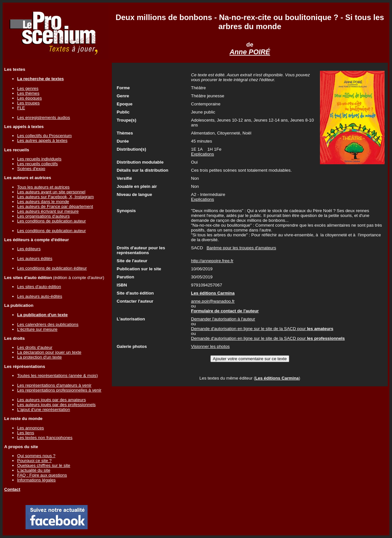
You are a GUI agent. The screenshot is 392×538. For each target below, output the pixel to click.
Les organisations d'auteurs (43, 216)
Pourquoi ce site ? (34, 461)
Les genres (28, 88)
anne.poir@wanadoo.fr (213, 301)
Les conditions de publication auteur (52, 221)
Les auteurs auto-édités (40, 296)
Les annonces (31, 428)
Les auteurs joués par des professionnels (56, 405)
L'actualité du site (34, 470)
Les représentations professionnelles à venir (59, 390)
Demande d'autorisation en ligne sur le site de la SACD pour (262, 329)
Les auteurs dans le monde (43, 202)
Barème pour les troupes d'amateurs (241, 248)
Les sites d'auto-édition (39, 287)
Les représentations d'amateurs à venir (54, 385)
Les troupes (28, 103)
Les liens (26, 433)
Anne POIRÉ (250, 52)
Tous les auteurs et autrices (43, 187)
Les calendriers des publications (48, 324)
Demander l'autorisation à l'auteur (223, 319)
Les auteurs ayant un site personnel (51, 192)
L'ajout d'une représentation (44, 409)
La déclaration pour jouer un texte (49, 352)
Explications (202, 154)
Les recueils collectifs (37, 164)
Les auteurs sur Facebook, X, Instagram (55, 197)
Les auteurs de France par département (55, 206)
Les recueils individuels (39, 159)
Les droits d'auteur (35, 347)
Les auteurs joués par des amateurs (52, 400)
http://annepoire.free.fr (212, 261)
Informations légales (36, 480)
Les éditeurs (29, 249)
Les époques (29, 98)
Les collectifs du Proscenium (44, 136)
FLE (21, 108)
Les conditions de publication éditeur (52, 268)
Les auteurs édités (35, 258)
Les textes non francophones (45, 438)
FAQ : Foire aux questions (42, 475)
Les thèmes (28, 93)
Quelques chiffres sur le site (44, 465)
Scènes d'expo (31, 169)
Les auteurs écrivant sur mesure (48, 211)
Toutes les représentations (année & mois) (58, 376)
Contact (12, 489)
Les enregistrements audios (44, 118)
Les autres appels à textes (42, 140)
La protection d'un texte (39, 357)
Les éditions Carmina (277, 378)
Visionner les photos (210, 346)
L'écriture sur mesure (37, 329)
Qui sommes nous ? (36, 456)
